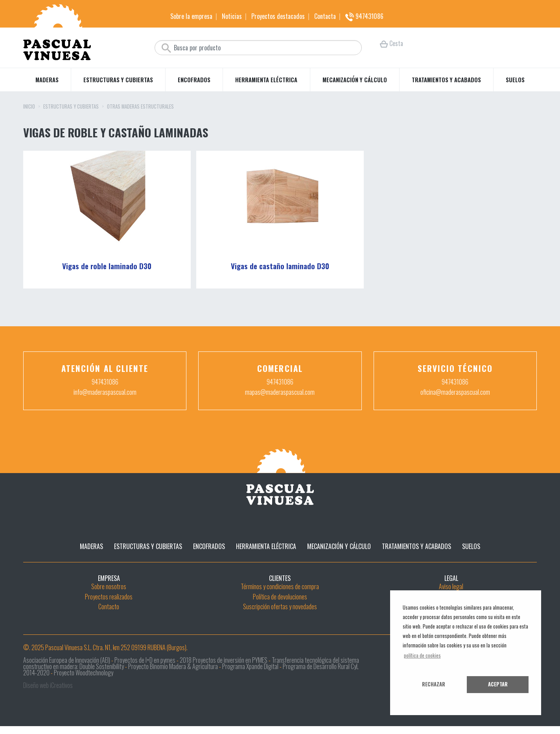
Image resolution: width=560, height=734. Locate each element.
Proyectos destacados (278, 16)
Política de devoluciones (280, 597)
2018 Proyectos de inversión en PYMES (224, 660)
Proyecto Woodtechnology (84, 673)
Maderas (47, 80)
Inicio (29, 107)
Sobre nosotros (109, 586)
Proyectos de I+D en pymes (145, 660)
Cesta (391, 43)
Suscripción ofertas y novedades (280, 606)
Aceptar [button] (498, 684)
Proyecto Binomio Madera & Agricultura (173, 666)
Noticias (232, 16)
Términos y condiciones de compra (280, 586)
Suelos (515, 80)
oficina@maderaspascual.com (455, 392)
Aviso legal (451, 586)
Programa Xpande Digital (250, 666)
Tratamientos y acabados (446, 80)
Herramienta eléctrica (266, 80)
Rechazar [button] (434, 684)
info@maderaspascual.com (105, 392)
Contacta (325, 16)
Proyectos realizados (109, 597)
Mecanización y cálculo (355, 80)
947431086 (364, 16)
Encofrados (194, 80)
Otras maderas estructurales (140, 107)
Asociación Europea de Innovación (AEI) (67, 660)
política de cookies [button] (422, 655)
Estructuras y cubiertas (118, 80)
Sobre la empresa (191, 16)
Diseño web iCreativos (48, 685)
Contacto (109, 606)
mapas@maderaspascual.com (280, 392)
